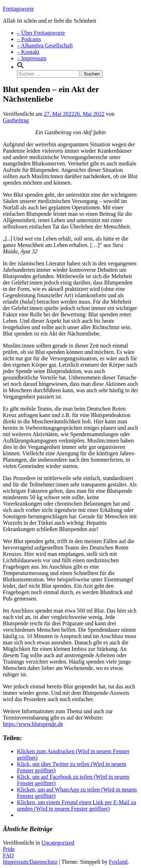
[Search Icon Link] (20, 67)
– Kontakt (28, 52)
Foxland (118, 862)
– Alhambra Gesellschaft (45, 46)
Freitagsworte (18, 9)
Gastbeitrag (16, 120)
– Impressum (32, 58)
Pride (9, 849)
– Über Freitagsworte (41, 33)
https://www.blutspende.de (33, 724)
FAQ (8, 855)
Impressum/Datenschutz (30, 862)
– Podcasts (29, 39)
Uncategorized (58, 843)
